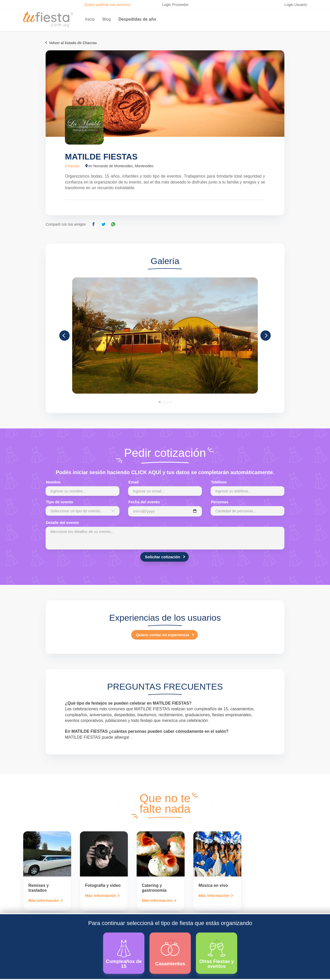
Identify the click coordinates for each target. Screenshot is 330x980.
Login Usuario (296, 5)
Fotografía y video (103, 885)
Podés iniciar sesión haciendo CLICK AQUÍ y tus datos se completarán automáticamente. (165, 472)
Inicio (90, 19)
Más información (44, 900)
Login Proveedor (175, 5)
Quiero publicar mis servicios (107, 5)
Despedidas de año (137, 19)
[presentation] (120, 804)
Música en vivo (213, 885)
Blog (106, 19)
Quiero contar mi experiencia (163, 635)
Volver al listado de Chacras (73, 43)
